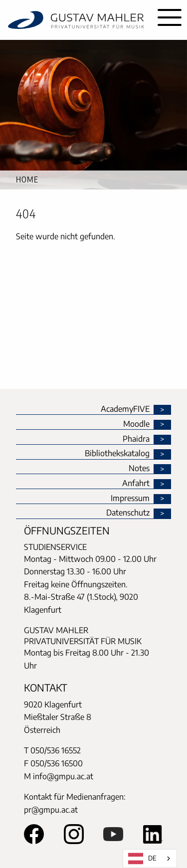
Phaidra (136, 439)
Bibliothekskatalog (117, 454)
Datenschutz (128, 513)
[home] (76, 20)
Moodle (136, 424)
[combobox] (150, 859)
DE (142, 859)
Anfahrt (136, 484)
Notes (139, 469)
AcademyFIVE (125, 409)
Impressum (130, 499)
